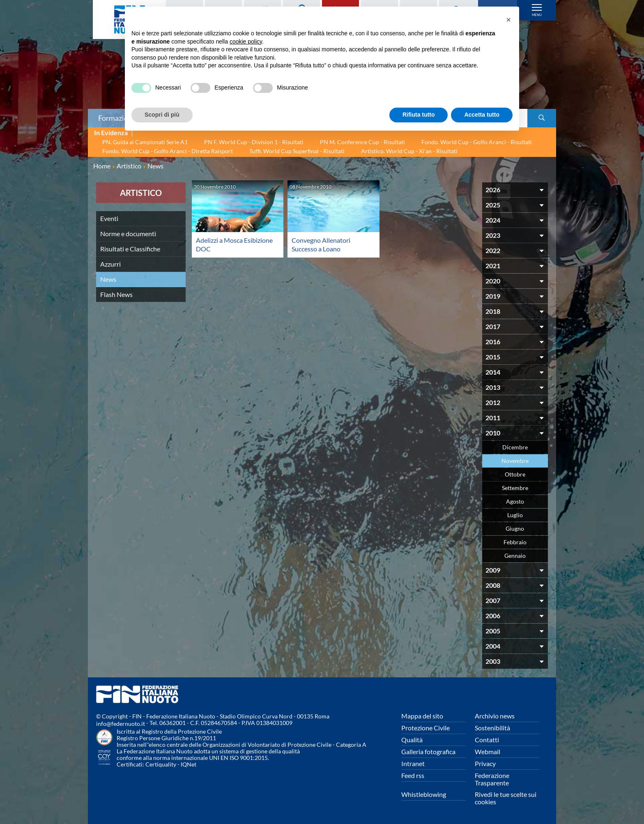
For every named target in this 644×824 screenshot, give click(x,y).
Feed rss (413, 775)
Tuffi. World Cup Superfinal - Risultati (297, 151)
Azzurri (110, 264)
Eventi (109, 218)
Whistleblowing (424, 794)
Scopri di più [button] (162, 115)
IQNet (189, 764)
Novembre (515, 461)
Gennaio (515, 556)
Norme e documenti (128, 234)
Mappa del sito (422, 716)
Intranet (413, 763)
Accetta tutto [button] (482, 115)
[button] (508, 20)
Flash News (116, 294)
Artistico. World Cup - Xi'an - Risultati (409, 151)
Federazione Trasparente (492, 779)
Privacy (485, 763)
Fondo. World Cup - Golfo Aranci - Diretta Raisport (168, 151)
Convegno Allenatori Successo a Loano (321, 244)
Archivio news (495, 716)
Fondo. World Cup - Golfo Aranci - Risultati (477, 142)
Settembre (515, 488)
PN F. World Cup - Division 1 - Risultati (254, 142)
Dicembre (515, 447)
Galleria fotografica (428, 751)
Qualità (412, 740)
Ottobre (515, 474)
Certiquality (161, 764)
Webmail (488, 751)
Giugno (515, 528)
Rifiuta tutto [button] (419, 115)
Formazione (117, 118)
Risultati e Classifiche (130, 249)
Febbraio (515, 542)
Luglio (515, 515)
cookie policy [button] (246, 41)
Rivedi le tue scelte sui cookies (506, 798)
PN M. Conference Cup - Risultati (362, 142)
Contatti (487, 740)
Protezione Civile (425, 728)
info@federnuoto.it (121, 724)
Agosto (515, 501)
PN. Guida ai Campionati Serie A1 (145, 142)
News (108, 279)
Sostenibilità (492, 728)
